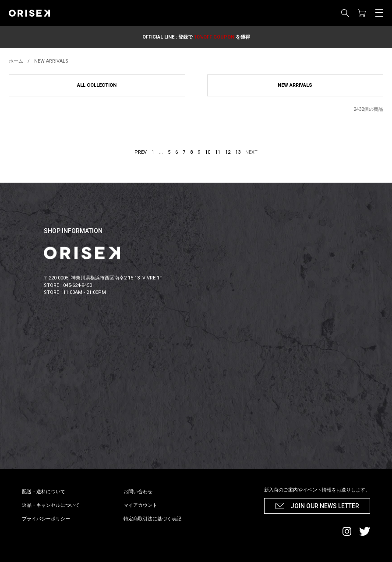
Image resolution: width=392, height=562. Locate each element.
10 (208, 152)
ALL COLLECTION (97, 85)
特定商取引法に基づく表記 (152, 519)
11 (218, 152)
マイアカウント (140, 505)
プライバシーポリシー (46, 519)
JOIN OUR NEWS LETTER (325, 506)
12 (228, 152)
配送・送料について (44, 492)
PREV (141, 152)
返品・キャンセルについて (51, 505)
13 (238, 152)
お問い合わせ (138, 492)
